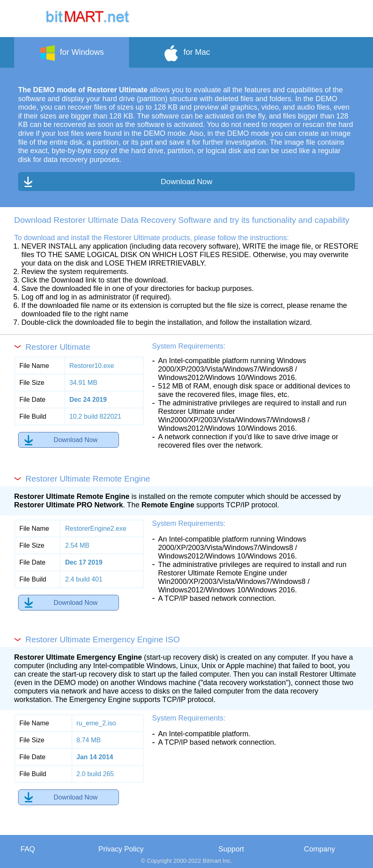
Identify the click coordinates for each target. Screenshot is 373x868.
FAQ (28, 849)
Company (320, 849)
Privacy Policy (121, 849)
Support (231, 849)
